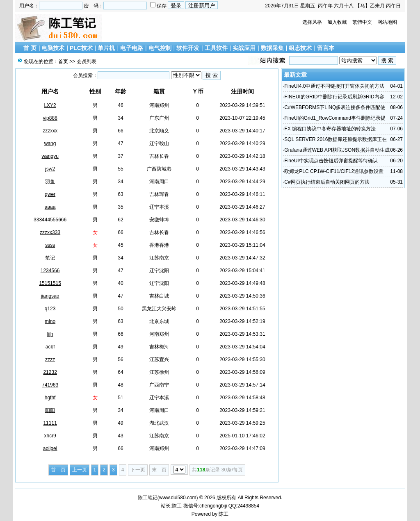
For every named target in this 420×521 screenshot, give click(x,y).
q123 (50, 309)
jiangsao (50, 296)
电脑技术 (53, 48)
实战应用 (244, 48)
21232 (50, 372)
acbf (50, 347)
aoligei (50, 448)
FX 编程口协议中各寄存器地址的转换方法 (330, 129)
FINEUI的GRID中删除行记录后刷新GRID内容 (334, 97)
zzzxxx (50, 131)
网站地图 (387, 22)
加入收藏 (337, 22)
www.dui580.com (178, 498)
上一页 (80, 470)
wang (50, 143)
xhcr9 (50, 436)
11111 (50, 423)
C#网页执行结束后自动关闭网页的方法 (327, 182)
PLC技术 (81, 48)
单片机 (106, 48)
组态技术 (300, 48)
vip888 (50, 118)
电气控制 (160, 48)
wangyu (50, 156)
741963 (50, 385)
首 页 (30, 48)
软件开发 (188, 48)
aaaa (50, 207)
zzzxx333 (50, 232)
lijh (50, 334)
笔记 (50, 258)
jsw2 (50, 169)
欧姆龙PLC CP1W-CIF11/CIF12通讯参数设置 (334, 171)
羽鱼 (50, 182)
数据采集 (272, 48)
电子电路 (132, 48)
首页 (63, 61)
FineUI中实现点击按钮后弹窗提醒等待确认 (331, 161)
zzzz (50, 359)
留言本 (326, 48)
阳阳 (50, 410)
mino (50, 321)
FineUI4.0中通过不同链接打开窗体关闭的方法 (334, 86)
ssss (50, 245)
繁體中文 (362, 22)
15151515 (50, 283)
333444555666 (50, 220)
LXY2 (50, 105)
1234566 (50, 271)
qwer (50, 194)
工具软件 (216, 48)
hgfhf (50, 398)
